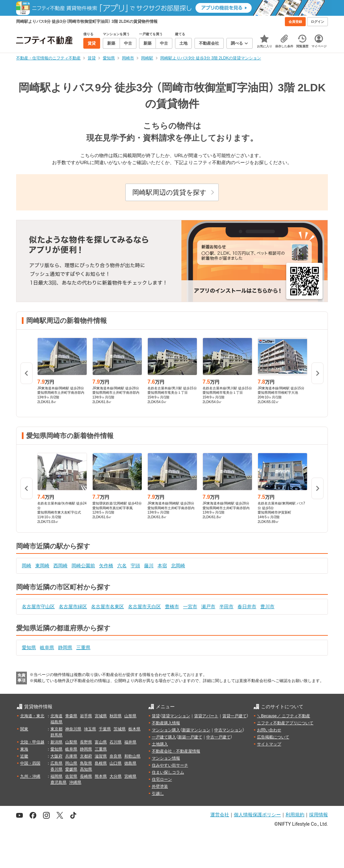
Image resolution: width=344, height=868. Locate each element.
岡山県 (71, 763)
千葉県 (105, 729)
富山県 (101, 742)
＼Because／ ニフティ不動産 (284, 716)
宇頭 (135, 566)
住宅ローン (162, 779)
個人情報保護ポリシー (257, 815)
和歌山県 (132, 756)
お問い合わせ (269, 730)
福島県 (56, 722)
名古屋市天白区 (144, 607)
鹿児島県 (58, 782)
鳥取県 (86, 763)
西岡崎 (60, 566)
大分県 (116, 776)
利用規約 (295, 815)
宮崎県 (130, 776)
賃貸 (156, 716)
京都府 (86, 756)
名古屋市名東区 (107, 607)
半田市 (226, 607)
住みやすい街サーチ (170, 765)
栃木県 (134, 729)
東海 (24, 749)
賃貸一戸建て (234, 716)
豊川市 (267, 607)
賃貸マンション (176, 716)
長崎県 (86, 776)
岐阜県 (47, 647)
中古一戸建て (218, 737)
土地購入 (160, 744)
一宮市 (190, 607)
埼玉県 (90, 729)
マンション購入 (166, 730)
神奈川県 (73, 729)
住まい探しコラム (168, 772)
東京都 (56, 729)
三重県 (83, 647)
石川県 (116, 742)
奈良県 (116, 756)
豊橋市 (172, 607)
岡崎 (27, 566)
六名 (122, 566)
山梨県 (71, 742)
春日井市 (247, 607)
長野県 (86, 742)
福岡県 (56, 776)
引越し (158, 793)
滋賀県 (101, 756)
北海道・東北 (32, 716)
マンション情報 (166, 758)
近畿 (24, 756)
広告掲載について (273, 737)
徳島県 (130, 763)
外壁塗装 (160, 786)
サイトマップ (269, 744)
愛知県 (29, 647)
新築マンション (196, 730)
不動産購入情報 (166, 723)
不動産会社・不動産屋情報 (176, 751)
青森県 (71, 716)
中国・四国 (30, 763)
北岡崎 (178, 566)
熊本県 (101, 776)
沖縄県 (75, 782)
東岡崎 (42, 566)
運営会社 (220, 815)
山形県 (130, 716)
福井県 (130, 742)
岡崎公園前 (83, 566)
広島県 (56, 763)
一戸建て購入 (164, 737)
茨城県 (120, 729)
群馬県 (56, 735)
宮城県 (101, 716)
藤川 (149, 566)
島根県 (101, 763)
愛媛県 (71, 769)
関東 (24, 729)
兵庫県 (71, 756)
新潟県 (56, 742)
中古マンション (228, 730)
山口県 (116, 763)
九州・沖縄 (30, 776)
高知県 (86, 769)
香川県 (56, 769)
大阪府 (56, 756)
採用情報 (318, 815)
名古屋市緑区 (73, 607)
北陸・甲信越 (32, 742)
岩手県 (86, 716)
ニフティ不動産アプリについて (285, 723)
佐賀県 (71, 776)
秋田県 (116, 716)
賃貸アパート (206, 716)
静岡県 (65, 647)
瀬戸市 (208, 607)
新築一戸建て (190, 737)
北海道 (56, 716)
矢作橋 (106, 566)
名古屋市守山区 (38, 607)
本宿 (162, 566)
